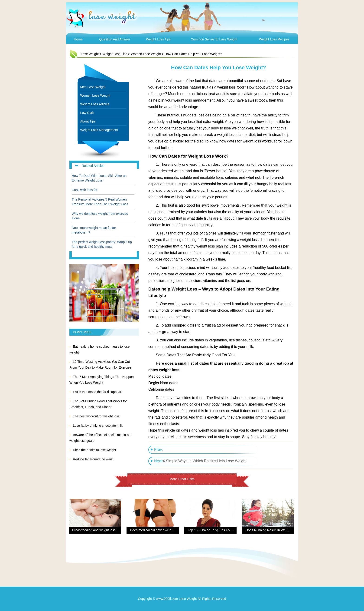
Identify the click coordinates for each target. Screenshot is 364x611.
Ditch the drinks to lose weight (94, 450)
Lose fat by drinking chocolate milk (98, 426)
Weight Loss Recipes (274, 39)
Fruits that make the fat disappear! (97, 392)
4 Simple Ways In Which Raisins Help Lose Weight (205, 461)
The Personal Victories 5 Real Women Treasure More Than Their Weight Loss (101, 202)
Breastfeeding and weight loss (94, 530)
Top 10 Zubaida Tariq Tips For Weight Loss (219, 530)
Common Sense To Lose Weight (214, 39)
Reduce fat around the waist (93, 459)
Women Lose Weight (146, 54)
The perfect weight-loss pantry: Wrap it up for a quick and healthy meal (102, 244)
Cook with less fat (84, 190)
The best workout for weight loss (96, 416)
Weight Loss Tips (158, 39)
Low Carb (87, 113)
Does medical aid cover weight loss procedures (164, 530)
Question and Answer (115, 39)
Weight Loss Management (99, 130)
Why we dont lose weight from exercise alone (100, 216)
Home (78, 39)
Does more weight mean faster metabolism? (94, 230)
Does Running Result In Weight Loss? (273, 530)
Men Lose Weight (93, 87)
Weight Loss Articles (95, 104)
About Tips (88, 121)
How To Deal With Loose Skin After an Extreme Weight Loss (99, 178)
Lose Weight (90, 54)
